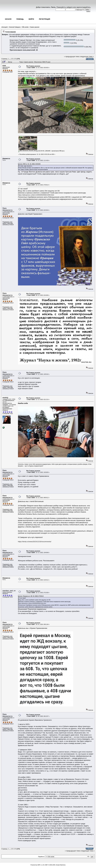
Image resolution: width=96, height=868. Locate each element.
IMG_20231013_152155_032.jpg (28, 151)
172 (12, 59)
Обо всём (25, 27)
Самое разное (35, 27)
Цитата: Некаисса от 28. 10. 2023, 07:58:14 (31, 596)
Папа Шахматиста (7, 209)
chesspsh (4, 27)
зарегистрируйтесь (83, 7)
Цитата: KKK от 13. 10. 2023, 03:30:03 (29, 164)
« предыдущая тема (72, 57)
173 (15, 59)
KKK (4, 66)
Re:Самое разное (33, 66)
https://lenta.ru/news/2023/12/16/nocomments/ (35, 542)
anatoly (5, 398)
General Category (15, 27)
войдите (70, 7)
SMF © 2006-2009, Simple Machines (55, 865)
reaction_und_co (9, 591)
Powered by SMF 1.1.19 (37, 865)
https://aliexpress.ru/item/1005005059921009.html (36, 195)
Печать (90, 59)
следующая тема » (87, 57)
